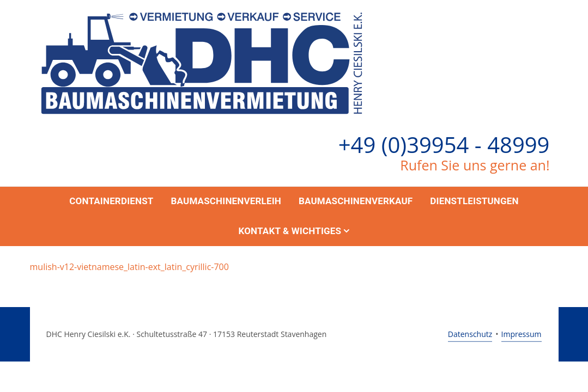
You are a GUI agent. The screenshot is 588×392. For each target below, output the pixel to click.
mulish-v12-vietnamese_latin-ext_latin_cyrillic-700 (129, 267)
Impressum (522, 334)
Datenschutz (470, 334)
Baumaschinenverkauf (356, 201)
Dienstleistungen (474, 201)
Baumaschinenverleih (226, 201)
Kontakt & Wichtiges (290, 231)
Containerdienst (111, 201)
